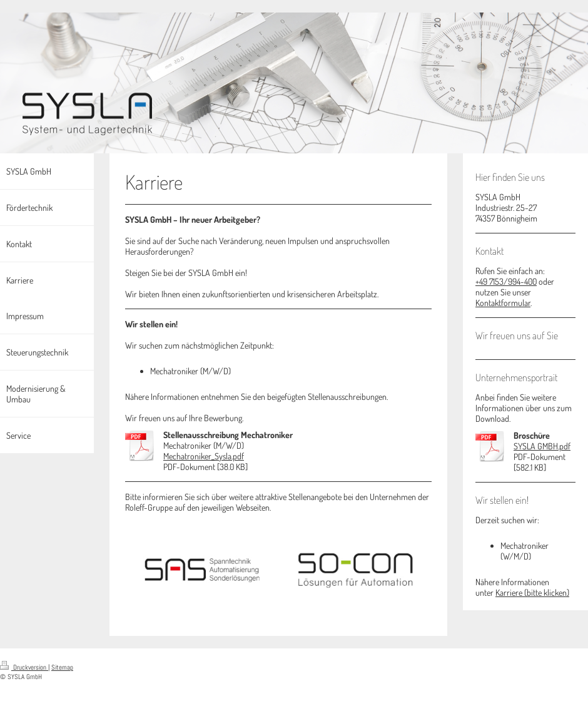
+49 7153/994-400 (506, 281)
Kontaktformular (503, 303)
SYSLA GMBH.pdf (542, 446)
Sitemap (62, 667)
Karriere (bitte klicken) (532, 592)
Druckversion (24, 667)
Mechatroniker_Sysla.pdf (204, 456)
